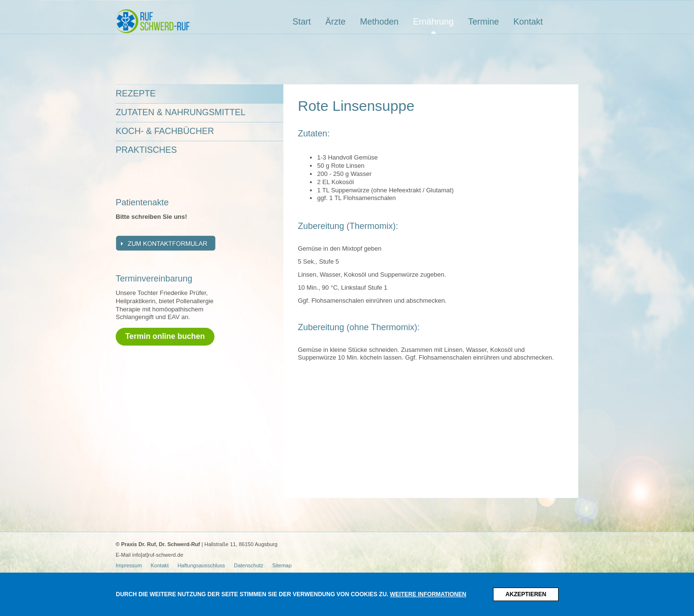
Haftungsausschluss (201, 565)
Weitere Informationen (428, 594)
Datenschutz (248, 565)
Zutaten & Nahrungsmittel (180, 112)
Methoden (379, 22)
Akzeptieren (526, 594)
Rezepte (136, 94)
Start (302, 22)
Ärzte (335, 22)
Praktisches (146, 150)
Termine (483, 22)
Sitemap (282, 565)
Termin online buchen (165, 336)
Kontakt (528, 22)
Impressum (129, 565)
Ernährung (433, 22)
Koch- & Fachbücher (165, 131)
